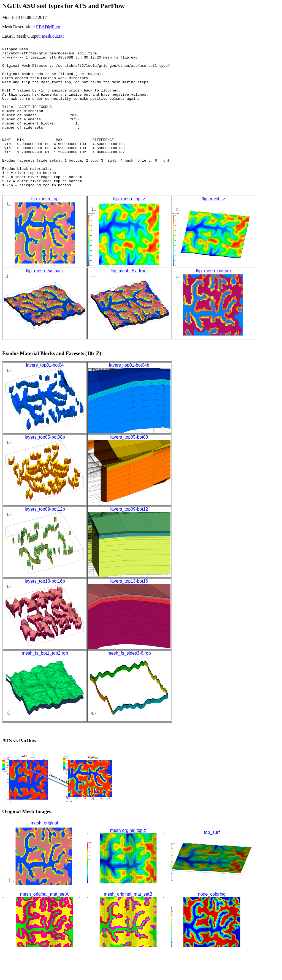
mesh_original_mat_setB (128, 924)
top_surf (212, 862)
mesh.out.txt (53, 36)
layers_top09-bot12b (45, 539)
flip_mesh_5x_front (129, 301)
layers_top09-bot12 (129, 539)
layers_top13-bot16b (45, 611)
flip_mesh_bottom (213, 301)
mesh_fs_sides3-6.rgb (129, 683)
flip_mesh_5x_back (45, 301)
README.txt (48, 27)
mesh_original (44, 853)
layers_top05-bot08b (45, 467)
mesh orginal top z (128, 860)
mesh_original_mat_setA (44, 924)
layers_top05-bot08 (129, 467)
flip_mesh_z (213, 229)
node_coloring (212, 924)
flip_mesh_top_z (129, 229)
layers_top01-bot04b (129, 395)
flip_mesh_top (45, 229)
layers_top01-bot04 (45, 395)
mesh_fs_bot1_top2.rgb (45, 683)
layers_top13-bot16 (129, 611)
